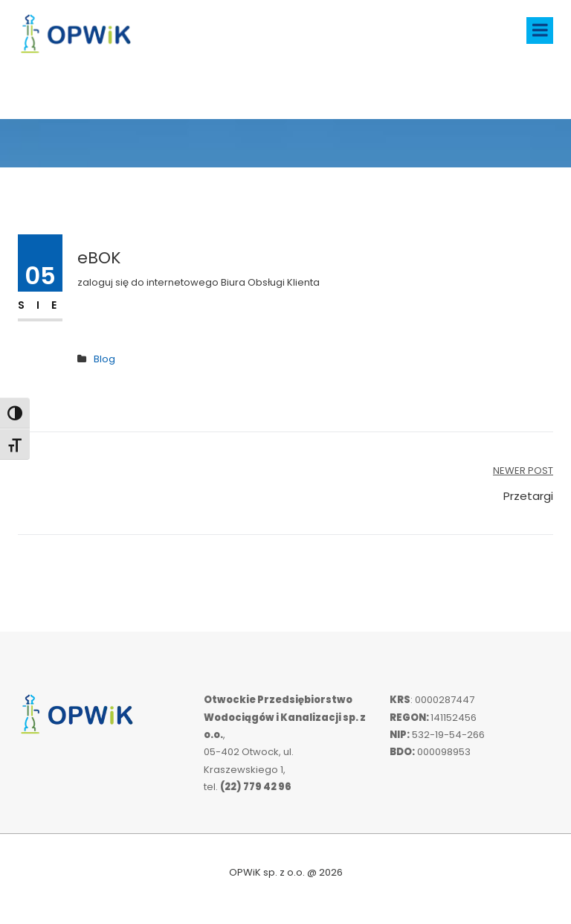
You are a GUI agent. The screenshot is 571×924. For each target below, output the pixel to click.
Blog (104, 359)
